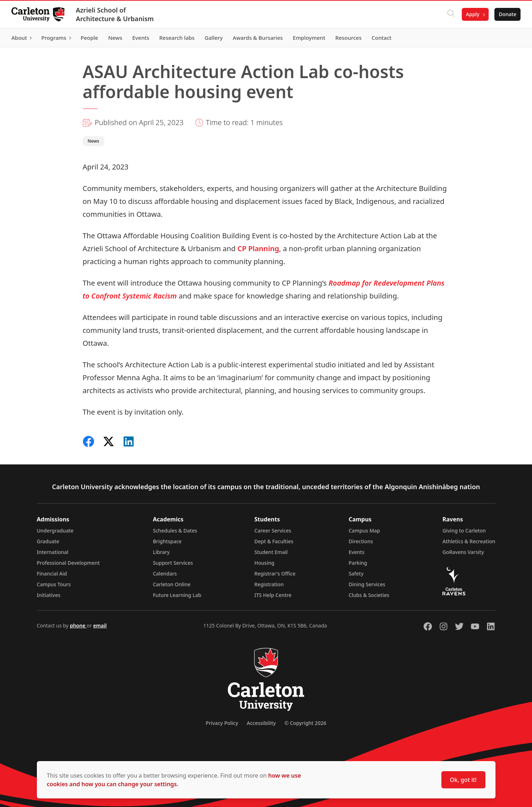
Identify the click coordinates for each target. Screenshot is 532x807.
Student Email (271, 552)
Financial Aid (52, 574)
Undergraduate (55, 531)
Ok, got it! (463, 780)
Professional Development (68, 563)
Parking (358, 563)
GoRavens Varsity (463, 552)
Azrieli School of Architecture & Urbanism (115, 14)
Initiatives (49, 595)
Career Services (273, 531)
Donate (507, 14)
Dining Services (367, 584)
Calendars (165, 574)
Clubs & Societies (369, 595)
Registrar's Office (275, 574)
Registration (269, 584)
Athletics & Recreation (469, 541)
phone (78, 625)
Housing (264, 563)
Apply (473, 14)
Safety (356, 574)
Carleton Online (172, 584)
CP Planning (258, 249)
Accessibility (261, 723)
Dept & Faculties (274, 541)
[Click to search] (451, 14)
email (100, 625)
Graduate (48, 541)
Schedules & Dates (175, 531)
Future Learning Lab (177, 595)
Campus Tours (54, 584)
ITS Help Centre (273, 595)
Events (356, 552)
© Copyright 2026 (305, 723)
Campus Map (364, 531)
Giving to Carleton (464, 531)
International (53, 552)
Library (161, 552)
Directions (361, 541)
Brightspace (167, 541)
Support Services (173, 563)
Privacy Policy (222, 723)
